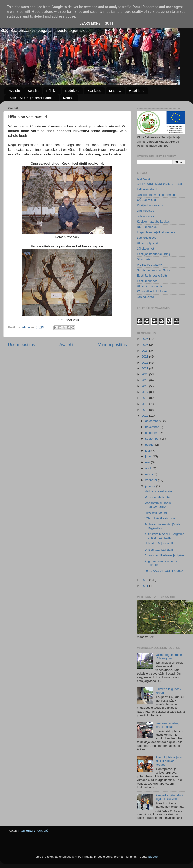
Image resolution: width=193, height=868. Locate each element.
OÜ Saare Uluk (147, 200)
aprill (149, 468)
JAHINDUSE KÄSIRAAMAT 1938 (159, 184)
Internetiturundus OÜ (33, 831)
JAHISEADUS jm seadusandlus (32, 98)
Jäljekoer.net (145, 248)
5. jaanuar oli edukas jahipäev (165, 555)
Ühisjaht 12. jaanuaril (159, 550)
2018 (145, 386)
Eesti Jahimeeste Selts (152, 275)
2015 (145, 404)
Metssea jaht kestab (158, 497)
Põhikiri (52, 91)
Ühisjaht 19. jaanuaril (159, 543)
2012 (145, 580)
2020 (145, 374)
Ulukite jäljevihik (148, 243)
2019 (145, 380)
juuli (148, 451)
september (153, 439)
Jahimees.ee (146, 211)
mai (148, 462)
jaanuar (151, 486)
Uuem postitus (21, 345)
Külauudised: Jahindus (152, 291)
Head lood (137, 91)
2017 (145, 392)
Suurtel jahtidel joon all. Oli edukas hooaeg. (169, 761)
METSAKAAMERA (150, 265)
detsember (153, 421)
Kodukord (72, 91)
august (150, 445)
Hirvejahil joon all (156, 513)
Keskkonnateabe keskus (153, 221)
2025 (145, 345)
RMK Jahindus (147, 227)
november (152, 427)
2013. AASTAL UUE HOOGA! (164, 571)
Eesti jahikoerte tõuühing (154, 254)
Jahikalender (146, 216)
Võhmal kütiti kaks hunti (160, 518)
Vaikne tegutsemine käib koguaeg (169, 657)
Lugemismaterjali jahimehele (156, 232)
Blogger (153, 857)
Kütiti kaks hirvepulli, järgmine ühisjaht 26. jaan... (164, 536)
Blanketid (94, 91)
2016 (145, 398)
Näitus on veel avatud (159, 491)
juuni (149, 456)
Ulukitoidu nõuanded (151, 286)
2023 (145, 356)
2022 (145, 363)
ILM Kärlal (144, 179)
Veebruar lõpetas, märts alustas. (167, 725)
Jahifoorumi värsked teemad (156, 195)
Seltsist (33, 91)
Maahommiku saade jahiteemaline (158, 505)
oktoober (151, 433)
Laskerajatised (147, 238)
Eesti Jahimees (147, 281)
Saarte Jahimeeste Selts (153, 270)
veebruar (152, 480)
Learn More (90, 23)
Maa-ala (115, 91)
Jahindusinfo (145, 297)
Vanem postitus (112, 345)
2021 (145, 368)
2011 (145, 586)
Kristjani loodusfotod (151, 205)
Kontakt (69, 98)
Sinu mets (144, 259)
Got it (110, 23)
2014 (145, 410)
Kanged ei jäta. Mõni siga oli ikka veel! (169, 797)
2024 (145, 351)
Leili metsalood (147, 189)
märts (149, 474)
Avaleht (14, 91)
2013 (145, 416)
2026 (145, 339)
